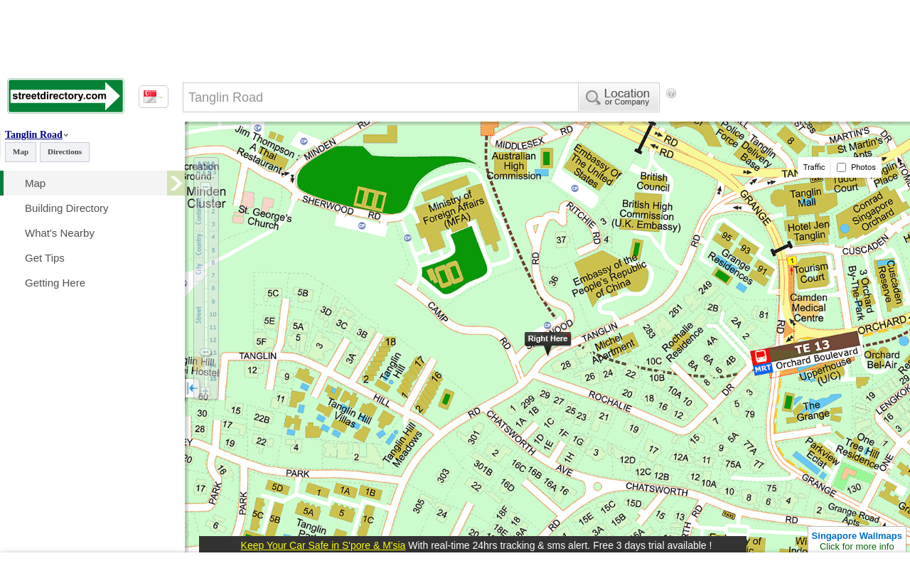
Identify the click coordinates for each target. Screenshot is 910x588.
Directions (65, 151)
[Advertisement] (780, 141)
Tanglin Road (34, 135)
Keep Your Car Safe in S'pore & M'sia (323, 545)
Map (21, 151)
